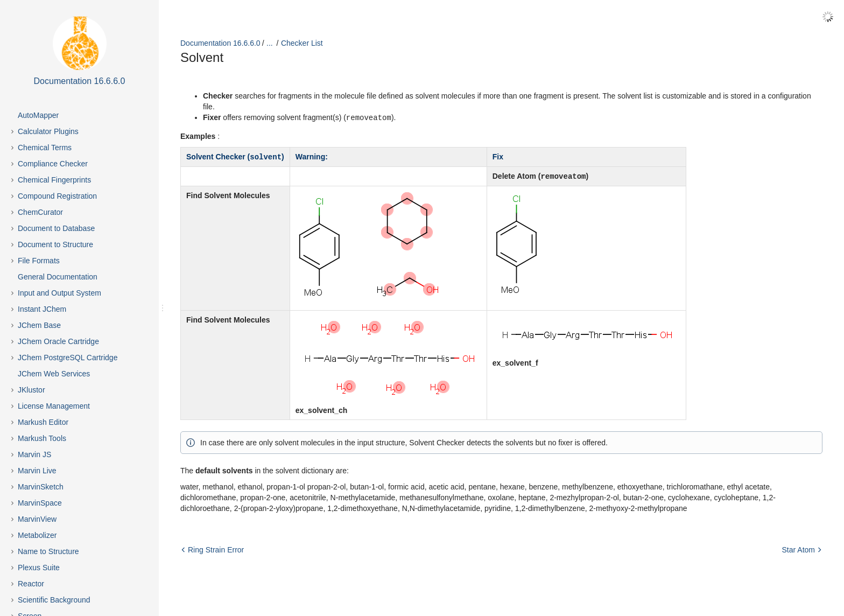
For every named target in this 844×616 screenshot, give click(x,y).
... (270, 43)
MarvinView (37, 519)
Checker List (302, 43)
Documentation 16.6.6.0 (220, 43)
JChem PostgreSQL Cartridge (68, 358)
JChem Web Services (54, 374)
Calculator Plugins (48, 131)
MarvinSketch (41, 487)
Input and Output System (59, 293)
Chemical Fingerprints (54, 180)
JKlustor (31, 390)
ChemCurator (40, 212)
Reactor (31, 584)
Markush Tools (42, 438)
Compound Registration (57, 196)
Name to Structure (48, 551)
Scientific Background (54, 600)
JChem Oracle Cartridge (58, 341)
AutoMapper (38, 115)
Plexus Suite (39, 568)
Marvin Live (37, 471)
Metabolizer (37, 535)
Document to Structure (55, 244)
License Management (54, 406)
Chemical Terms (45, 148)
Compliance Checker (53, 164)
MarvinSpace (40, 503)
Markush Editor (43, 422)
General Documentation (58, 277)
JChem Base (39, 325)
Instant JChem (42, 309)
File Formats (39, 261)
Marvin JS (34, 454)
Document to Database (56, 228)
